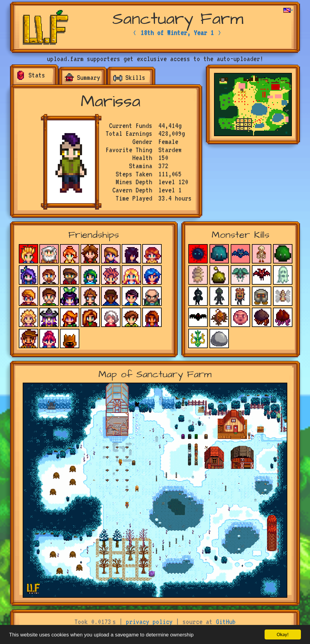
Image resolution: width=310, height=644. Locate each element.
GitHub (226, 622)
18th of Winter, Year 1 (177, 33)
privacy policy (149, 622)
